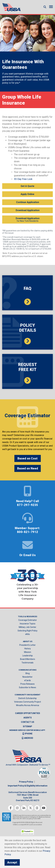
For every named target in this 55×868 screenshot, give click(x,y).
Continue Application (28, 202)
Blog (28, 673)
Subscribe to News (27, 687)
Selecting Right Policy (27, 631)
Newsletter (27, 677)
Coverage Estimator (28, 620)
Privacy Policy (26, 782)
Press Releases (27, 684)
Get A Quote (27, 186)
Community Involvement (27, 695)
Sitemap (27, 726)
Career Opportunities (28, 713)
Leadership (28, 656)
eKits (27, 634)
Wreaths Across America (27, 705)
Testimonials (27, 663)
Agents (28, 718)
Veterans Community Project (27, 702)
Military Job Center (27, 627)
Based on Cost (27, 458)
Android (27, 738)
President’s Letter (27, 645)
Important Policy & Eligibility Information (28, 786)
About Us (28, 641)
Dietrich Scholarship (27, 698)
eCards (27, 680)
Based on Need (28, 468)
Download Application (28, 210)
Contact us (28, 722)
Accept (12, 862)
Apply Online (27, 194)
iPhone (27, 734)
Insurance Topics (28, 624)
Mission (28, 652)
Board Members (28, 659)
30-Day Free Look (23, 179)
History (28, 649)
